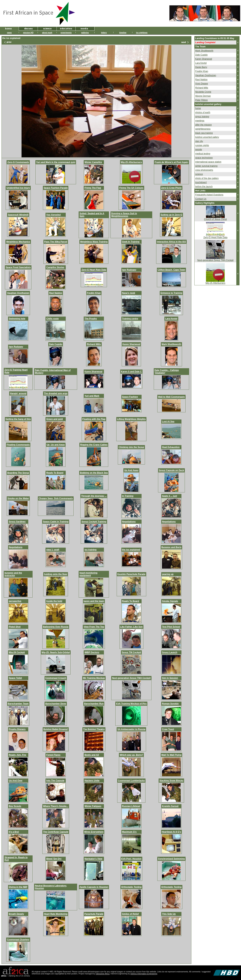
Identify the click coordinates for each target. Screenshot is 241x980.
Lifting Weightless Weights (131, 419)
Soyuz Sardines (17, 522)
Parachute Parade (94, 914)
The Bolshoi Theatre (94, 729)
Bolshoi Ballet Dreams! (56, 729)
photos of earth (203, 112)
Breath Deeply (16, 914)
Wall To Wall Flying (172, 755)
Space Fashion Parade (56, 188)
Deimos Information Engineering (144, 974)
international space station (208, 162)
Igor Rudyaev (129, 270)
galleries (85, 33)
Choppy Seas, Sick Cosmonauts (56, 498)
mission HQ (28, 33)
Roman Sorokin (170, 704)
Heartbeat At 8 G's (171, 832)
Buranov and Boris (171, 547)
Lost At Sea (168, 422)
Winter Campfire (93, 162)
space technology (204, 158)
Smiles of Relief (130, 914)
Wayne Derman (203, 96)
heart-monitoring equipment (88, 574)
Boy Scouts (15, 806)
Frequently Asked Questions (209, 195)
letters (104, 33)
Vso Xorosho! (54, 215)
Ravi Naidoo (56, 293)
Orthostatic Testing (131, 887)
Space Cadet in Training (56, 522)
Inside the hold (54, 601)
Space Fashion (130, 397)
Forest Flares (53, 755)
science (199, 174)
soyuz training (202, 117)
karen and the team (94, 601)
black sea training (204, 133)
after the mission (204, 125)
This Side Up (169, 914)
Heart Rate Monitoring (56, 914)
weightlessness (203, 129)
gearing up (168, 574)
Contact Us (201, 199)
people (199, 149)
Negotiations (129, 522)
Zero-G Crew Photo (171, 188)
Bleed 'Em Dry (54, 859)
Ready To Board (55, 473)
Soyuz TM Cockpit (131, 652)
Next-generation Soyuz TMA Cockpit (131, 678)
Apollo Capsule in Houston (94, 887)
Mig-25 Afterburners (131, 162)
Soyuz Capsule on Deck (171, 470)
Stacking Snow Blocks (171, 781)
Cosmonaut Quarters (18, 940)
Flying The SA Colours (131, 188)
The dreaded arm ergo (56, 393)
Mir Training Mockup (94, 678)
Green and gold (54, 419)
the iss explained (131, 550)
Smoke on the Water (18, 498)
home (198, 108)
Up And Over (16, 781)
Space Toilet (15, 678)
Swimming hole (17, 319)
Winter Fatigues (93, 806)
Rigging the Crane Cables (94, 445)
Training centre (130, 319)
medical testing (203, 154)
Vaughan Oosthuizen (18, 293)
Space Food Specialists (18, 267)
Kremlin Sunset (170, 806)
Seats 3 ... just (169, 496)
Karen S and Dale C (131, 372)
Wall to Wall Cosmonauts (171, 397)
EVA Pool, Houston (131, 859)
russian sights (202, 145)
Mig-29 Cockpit (17, 652)
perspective (15, 601)
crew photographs (204, 170)
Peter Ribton (202, 100)
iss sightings (142, 33)
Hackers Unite (92, 781)
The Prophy (91, 319)
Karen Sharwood (131, 344)
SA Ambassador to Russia (131, 729)
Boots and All (92, 755)
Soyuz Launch (170, 652)
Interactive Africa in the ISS (171, 242)
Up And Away (131, 470)
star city (199, 141)
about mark (47, 33)
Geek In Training (131, 242)
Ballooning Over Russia (56, 627)
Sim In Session (170, 678)
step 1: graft (53, 550)
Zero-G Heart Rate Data (94, 270)
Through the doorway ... (94, 496)
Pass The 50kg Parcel (56, 242)
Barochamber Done (56, 704)
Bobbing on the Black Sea (94, 473)
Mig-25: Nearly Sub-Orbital (56, 652)
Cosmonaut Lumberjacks (131, 781)
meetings (200, 121)
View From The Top (94, 627)
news (9, 33)
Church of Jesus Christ (215, 219)
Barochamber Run (94, 704)
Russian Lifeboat (131, 806)
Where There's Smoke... (56, 806)
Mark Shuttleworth (171, 344)
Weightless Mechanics (18, 242)
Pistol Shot (15, 627)
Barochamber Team (18, 704)
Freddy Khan (94, 293)
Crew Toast (168, 729)
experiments (66, 33)
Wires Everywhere (94, 832)
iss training (90, 550)
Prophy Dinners (17, 729)
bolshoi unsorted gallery (207, 137)
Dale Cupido (56, 344)
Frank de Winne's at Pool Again (171, 162)
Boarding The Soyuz (18, 473)
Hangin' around (18, 393)
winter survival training (206, 166)
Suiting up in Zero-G (171, 215)
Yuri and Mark (92, 396)
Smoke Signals (170, 601)
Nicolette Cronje (203, 92)
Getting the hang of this (18, 419)
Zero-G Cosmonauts (18, 162)
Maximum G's (129, 832)
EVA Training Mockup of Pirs (131, 704)
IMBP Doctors (92, 652)
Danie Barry (201, 67)
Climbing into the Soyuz (131, 447)
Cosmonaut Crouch (56, 678)
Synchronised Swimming (171, 859)
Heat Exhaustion (171, 447)
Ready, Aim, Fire (18, 755)
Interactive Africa (103, 974)
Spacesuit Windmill (18, 215)
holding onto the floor (56, 574)
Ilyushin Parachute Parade (131, 574)
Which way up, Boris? (131, 755)
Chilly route (52, 319)
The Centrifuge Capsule (56, 832)
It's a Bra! (14, 832)
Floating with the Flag (94, 419)
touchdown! (201, 182)
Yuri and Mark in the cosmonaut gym (56, 162)
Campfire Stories (55, 267)
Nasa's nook (129, 293)
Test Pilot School (171, 627)
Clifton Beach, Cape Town (171, 270)
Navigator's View (93, 859)
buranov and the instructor (13, 574)
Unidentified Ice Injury (18, 188)
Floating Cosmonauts (18, 445)
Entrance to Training (171, 293)
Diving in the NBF (18, 887)
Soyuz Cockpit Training (94, 522)
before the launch (204, 187)
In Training (128, 496)
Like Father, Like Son (131, 627)
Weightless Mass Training (94, 242)
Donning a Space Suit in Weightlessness (124, 215)
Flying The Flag (93, 188)
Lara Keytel (171, 319)
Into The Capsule (55, 781)
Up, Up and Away (56, 445)
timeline (123, 33)
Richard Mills (94, 344)
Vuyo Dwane (202, 84)
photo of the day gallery (207, 178)
